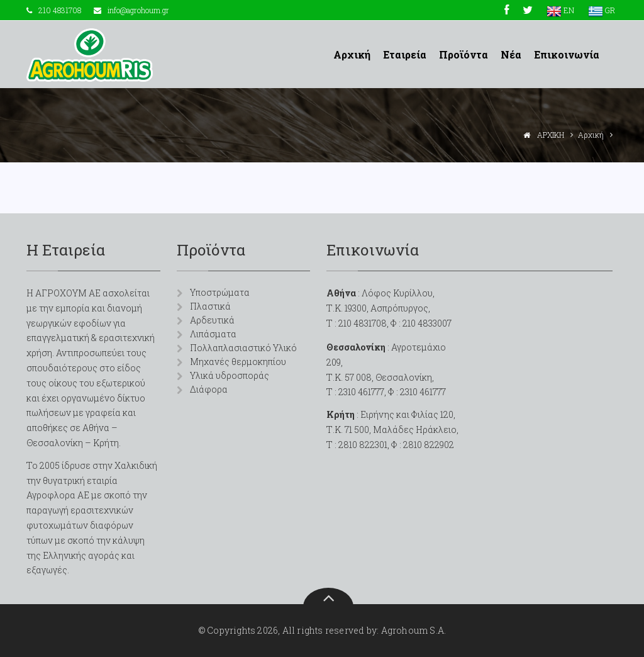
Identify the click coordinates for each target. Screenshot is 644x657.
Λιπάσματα (213, 334)
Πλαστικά (210, 306)
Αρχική (352, 54)
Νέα (511, 54)
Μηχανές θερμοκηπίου (238, 362)
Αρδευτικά (212, 320)
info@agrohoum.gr (138, 10)
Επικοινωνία (567, 54)
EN (560, 10)
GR (602, 10)
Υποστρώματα (220, 292)
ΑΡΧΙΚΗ (551, 135)
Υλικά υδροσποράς (230, 375)
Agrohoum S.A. (414, 630)
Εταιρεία (405, 54)
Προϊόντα (464, 54)
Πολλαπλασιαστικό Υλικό (243, 348)
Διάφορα (209, 389)
